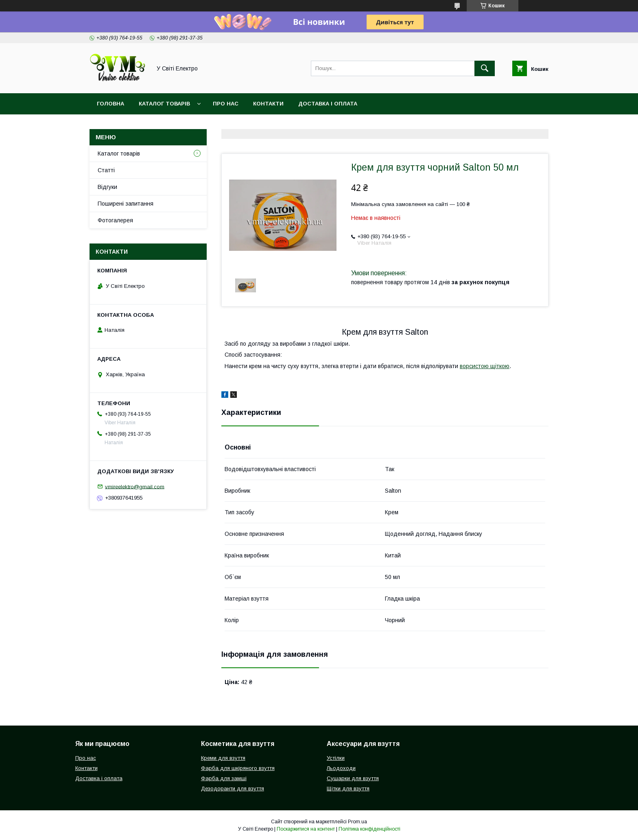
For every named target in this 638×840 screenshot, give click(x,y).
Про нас (226, 104)
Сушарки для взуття (353, 778)
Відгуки (107, 187)
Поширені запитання (126, 204)
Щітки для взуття (348, 788)
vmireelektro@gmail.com (135, 486)
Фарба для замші (224, 778)
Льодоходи (341, 768)
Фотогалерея (115, 220)
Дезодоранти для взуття (233, 788)
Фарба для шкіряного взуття (238, 768)
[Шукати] (485, 68)
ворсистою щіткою (485, 366)
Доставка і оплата (328, 104)
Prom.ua (357, 822)
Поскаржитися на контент (306, 829)
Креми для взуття (223, 758)
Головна (110, 104)
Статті (106, 170)
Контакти (268, 104)
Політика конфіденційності (369, 829)
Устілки (336, 758)
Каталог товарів (164, 104)
